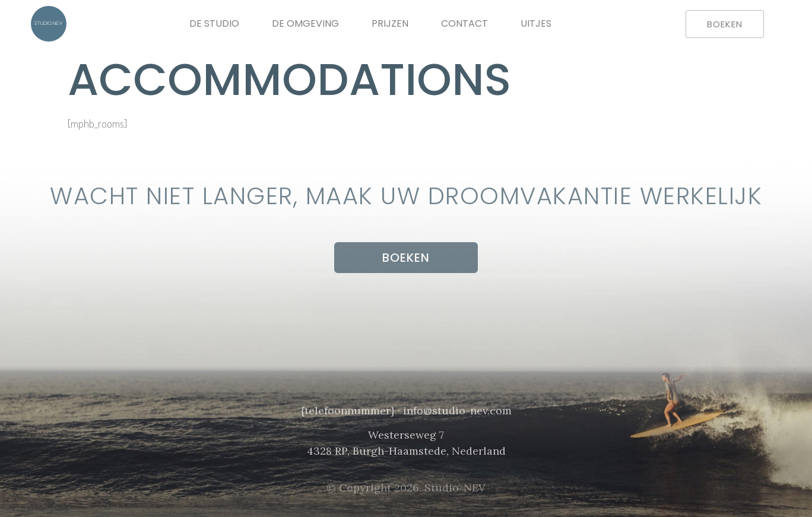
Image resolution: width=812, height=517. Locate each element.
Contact (464, 23)
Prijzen (390, 23)
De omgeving (305, 23)
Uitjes (536, 23)
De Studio (214, 23)
